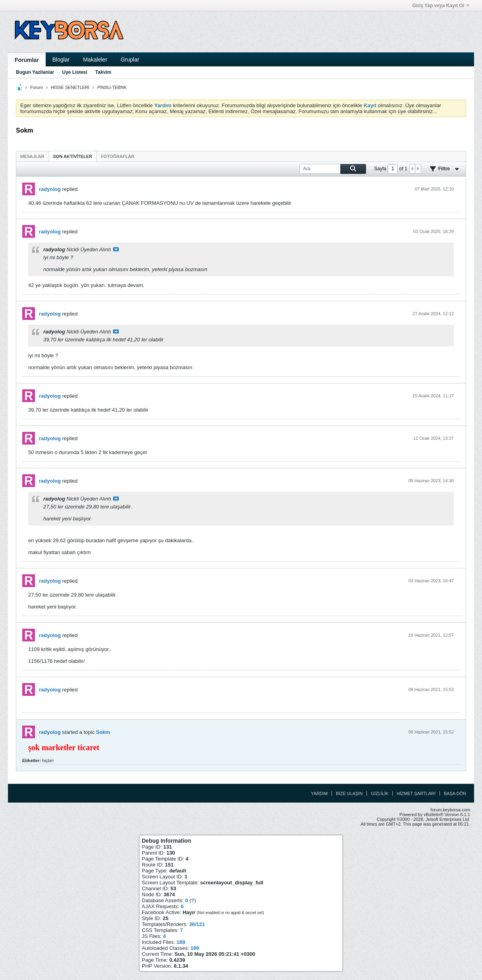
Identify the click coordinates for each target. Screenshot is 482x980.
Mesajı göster (116, 249)
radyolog (50, 189)
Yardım (319, 793)
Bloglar (61, 60)
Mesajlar (32, 156)
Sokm (103, 732)
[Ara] (333, 169)
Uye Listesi (74, 72)
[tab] (32, 156)
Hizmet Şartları (416, 793)
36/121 (197, 924)
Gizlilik (380, 793)
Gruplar (130, 60)
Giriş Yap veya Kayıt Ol (441, 6)
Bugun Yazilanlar (35, 72)
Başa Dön (455, 793)
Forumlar (27, 60)
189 (181, 942)
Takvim (103, 72)
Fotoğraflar (118, 156)
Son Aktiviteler (73, 156)
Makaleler (95, 60)
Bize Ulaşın (349, 793)
